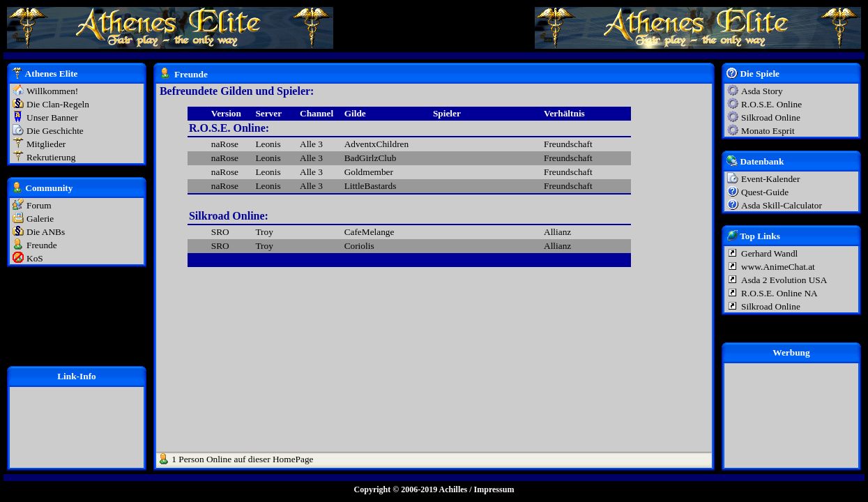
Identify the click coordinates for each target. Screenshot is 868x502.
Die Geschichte (55, 131)
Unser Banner (52, 117)
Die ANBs (46, 232)
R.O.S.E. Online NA (779, 293)
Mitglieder (46, 144)
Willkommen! (52, 91)
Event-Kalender (770, 179)
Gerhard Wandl (769, 253)
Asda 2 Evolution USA (784, 280)
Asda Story (762, 91)
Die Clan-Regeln (58, 104)
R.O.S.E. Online (771, 104)
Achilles (454, 489)
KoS (35, 258)
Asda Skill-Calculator (782, 205)
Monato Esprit (768, 131)
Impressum (494, 489)
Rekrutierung (51, 157)
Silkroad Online (771, 117)
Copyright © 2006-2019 (396, 489)
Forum (39, 205)
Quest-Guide (765, 192)
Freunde (42, 245)
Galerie (40, 219)
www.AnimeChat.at (778, 267)
